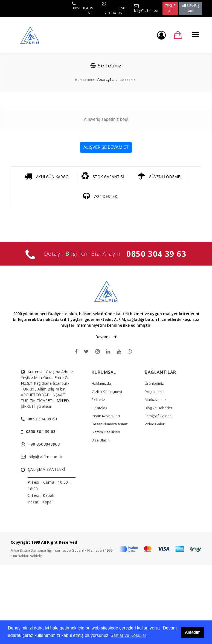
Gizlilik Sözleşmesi (107, 392)
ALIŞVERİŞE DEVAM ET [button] (106, 147)
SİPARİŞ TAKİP (191, 8)
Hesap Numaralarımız (110, 424)
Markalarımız (156, 400)
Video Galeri (155, 424)
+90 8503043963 (114, 11)
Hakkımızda (101, 383)
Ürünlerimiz (154, 383)
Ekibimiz (98, 400)
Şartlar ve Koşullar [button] (128, 635)
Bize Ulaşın (101, 440)
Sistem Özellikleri (106, 432)
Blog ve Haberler (159, 408)
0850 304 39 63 (156, 254)
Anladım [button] (193, 632)
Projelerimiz (155, 392)
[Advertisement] (106, 604)
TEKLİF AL (170, 8)
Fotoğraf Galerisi (159, 416)
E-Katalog (99, 408)
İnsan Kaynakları (106, 416)
